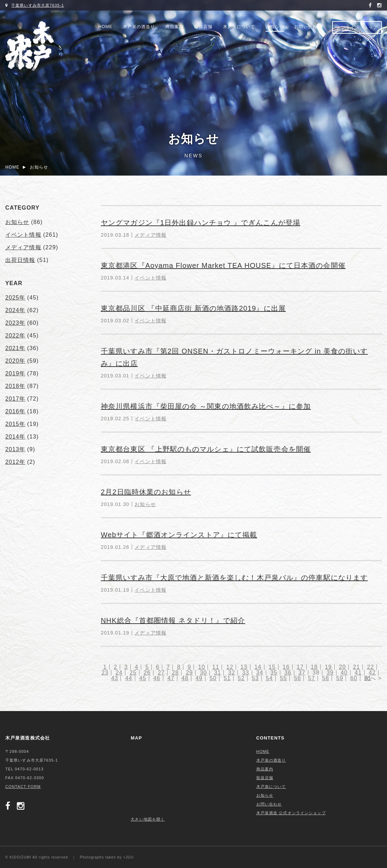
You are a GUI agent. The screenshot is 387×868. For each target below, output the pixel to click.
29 (189, 673)
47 (171, 678)
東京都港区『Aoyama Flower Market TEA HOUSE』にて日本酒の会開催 (223, 265)
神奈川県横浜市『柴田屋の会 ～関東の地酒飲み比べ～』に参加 (206, 406)
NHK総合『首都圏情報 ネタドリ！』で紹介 (173, 620)
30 (203, 673)
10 (202, 667)
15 (272, 667)
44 (129, 678)
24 (119, 673)
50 (213, 678)
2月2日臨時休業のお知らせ (146, 492)
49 (199, 678)
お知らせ (275, 27)
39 (330, 673)
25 (133, 673)
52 (241, 678)
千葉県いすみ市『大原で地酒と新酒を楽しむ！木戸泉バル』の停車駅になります (234, 578)
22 (370, 667)
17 (300, 667)
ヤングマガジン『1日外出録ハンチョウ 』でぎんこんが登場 (201, 223)
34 (260, 673)
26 (147, 673)
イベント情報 (150, 278)
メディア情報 (150, 235)
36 (288, 673)
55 (283, 678)
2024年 (15, 310)
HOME (105, 27)
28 (175, 673)
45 (143, 678)
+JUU (129, 857)
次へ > (373, 678)
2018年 (15, 386)
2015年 (15, 424)
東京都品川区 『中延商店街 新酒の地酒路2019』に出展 (193, 308)
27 (161, 673)
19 (328, 667)
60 (354, 678)
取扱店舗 (203, 27)
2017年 (15, 399)
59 (340, 678)
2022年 (15, 336)
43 (114, 678)
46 (157, 678)
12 (230, 667)
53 (255, 678)
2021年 (15, 348)
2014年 (15, 437)
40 (344, 673)
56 (297, 678)
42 (372, 673)
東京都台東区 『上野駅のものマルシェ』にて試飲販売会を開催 (206, 449)
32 (231, 673)
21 (356, 667)
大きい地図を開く (148, 819)
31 (217, 673)
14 (258, 667)
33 (246, 673)
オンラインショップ (357, 27)
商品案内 (175, 27)
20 (342, 667)
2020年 (15, 361)
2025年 (15, 298)
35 (274, 673)
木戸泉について (239, 27)
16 (286, 667)
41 (358, 673)
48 (185, 678)
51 (227, 678)
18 (314, 667)
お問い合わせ (308, 27)
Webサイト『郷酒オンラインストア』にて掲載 (179, 535)
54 (269, 678)
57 (311, 678)
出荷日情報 (20, 260)
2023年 (15, 323)
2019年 (15, 373)
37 (302, 673)
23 (105, 673)
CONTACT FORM (23, 787)
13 (244, 667)
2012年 (15, 462)
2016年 (15, 411)
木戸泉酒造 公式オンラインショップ (291, 813)
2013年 (15, 449)
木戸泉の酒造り (139, 27)
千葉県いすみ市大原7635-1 (38, 5)
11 (216, 667)
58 (326, 678)
